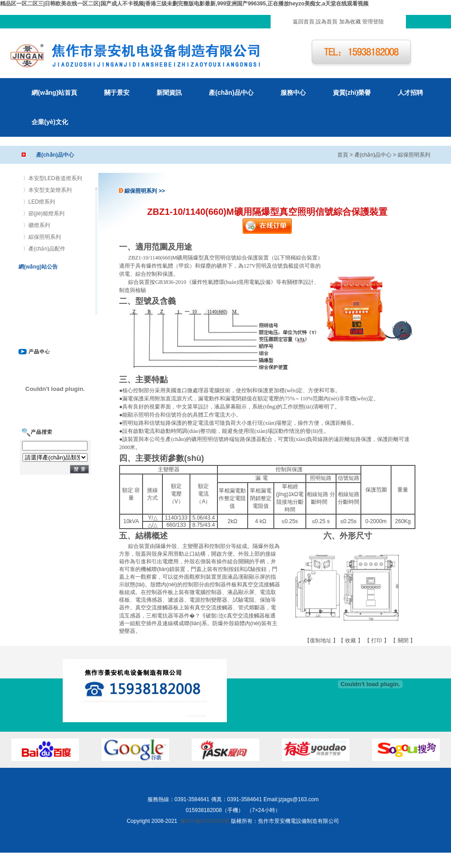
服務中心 (293, 93)
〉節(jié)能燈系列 (44, 214)
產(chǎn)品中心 (231, 93)
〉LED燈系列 (39, 202)
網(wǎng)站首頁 (54, 93)
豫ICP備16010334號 (205, 821)
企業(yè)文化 (50, 122)
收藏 (350, 641)
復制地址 (321, 641)
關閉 (403, 641)
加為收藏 (350, 22)
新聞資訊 (169, 93)
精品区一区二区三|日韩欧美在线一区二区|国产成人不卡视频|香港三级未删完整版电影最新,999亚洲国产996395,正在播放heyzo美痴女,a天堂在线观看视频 (184, 4)
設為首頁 (327, 22)
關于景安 (117, 93)
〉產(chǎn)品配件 (44, 249)
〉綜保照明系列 (42, 237)
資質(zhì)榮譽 (352, 93)
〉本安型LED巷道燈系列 (53, 178)
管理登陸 (373, 22)
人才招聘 (410, 93)
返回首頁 (304, 22)
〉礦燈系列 (37, 225)
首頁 (343, 155)
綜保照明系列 (414, 155)
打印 (377, 641)
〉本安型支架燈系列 (47, 190)
